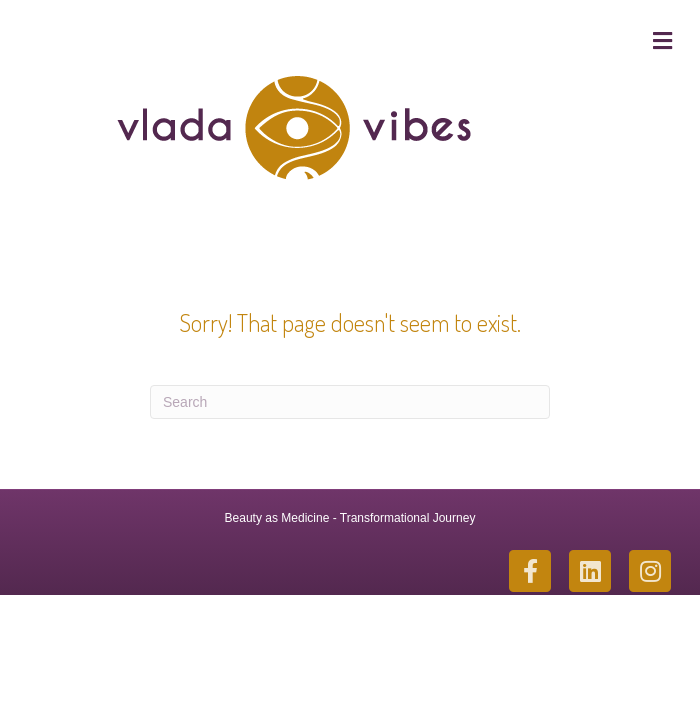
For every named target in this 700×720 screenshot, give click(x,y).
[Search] (350, 402)
